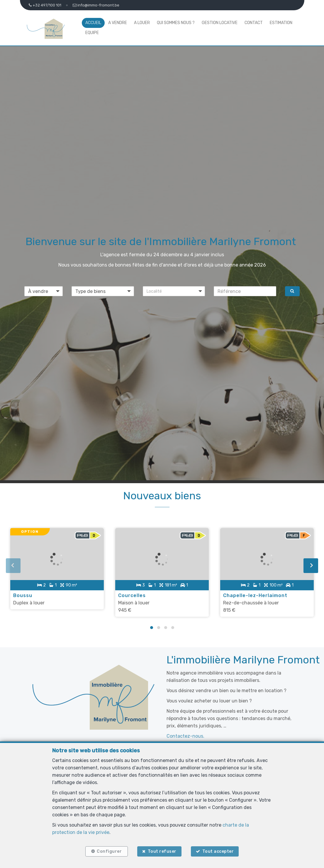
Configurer (109, 851)
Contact (254, 23)
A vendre (118, 23)
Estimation (281, 23)
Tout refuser (162, 851)
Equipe (92, 33)
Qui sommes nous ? (176, 23)
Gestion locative (220, 23)
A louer (142, 23)
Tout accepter (218, 851)
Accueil (93, 23)
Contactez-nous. (185, 735)
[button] (174, 291)
